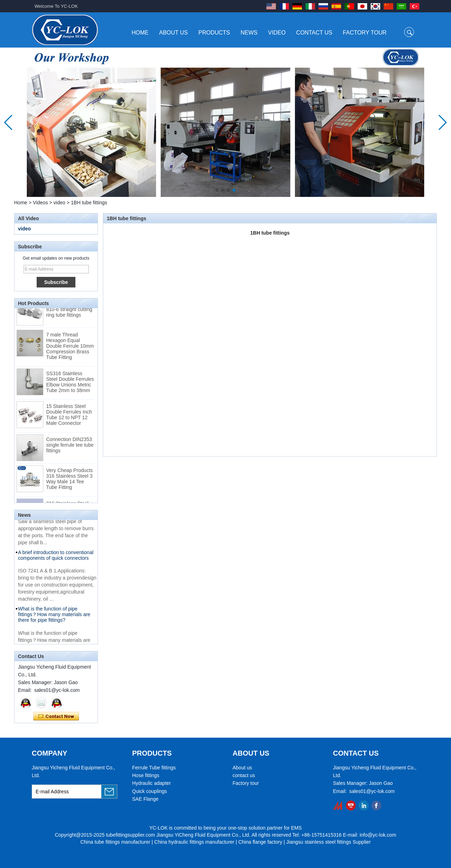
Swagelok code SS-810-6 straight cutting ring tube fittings (69, 312)
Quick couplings (150, 791)
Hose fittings (146, 775)
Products (214, 33)
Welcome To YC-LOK (56, 6)
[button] (217, 190)
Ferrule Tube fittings (154, 768)
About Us (174, 33)
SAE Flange (145, 799)
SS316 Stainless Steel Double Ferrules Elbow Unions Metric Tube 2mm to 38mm (70, 384)
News (249, 33)
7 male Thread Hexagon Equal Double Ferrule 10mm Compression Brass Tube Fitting (70, 348)
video (59, 203)
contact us (244, 775)
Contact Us (314, 33)
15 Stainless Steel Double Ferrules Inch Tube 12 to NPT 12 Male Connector (69, 417)
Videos (40, 203)
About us (242, 768)
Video (277, 33)
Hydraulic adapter (152, 783)
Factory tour (246, 783)
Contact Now (56, 717)
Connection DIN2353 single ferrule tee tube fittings (70, 447)
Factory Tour (365, 33)
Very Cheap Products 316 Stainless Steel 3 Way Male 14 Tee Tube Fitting (69, 481)
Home (140, 33)
